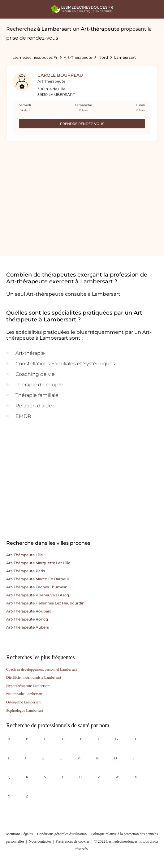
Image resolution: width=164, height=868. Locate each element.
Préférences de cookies (73, 841)
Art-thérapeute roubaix (29, 611)
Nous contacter (40, 841)
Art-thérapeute (78, 57)
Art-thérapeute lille (24, 555)
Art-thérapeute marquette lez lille (38, 563)
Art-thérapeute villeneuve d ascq (38, 595)
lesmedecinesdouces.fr (35, 57)
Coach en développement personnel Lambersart (42, 669)
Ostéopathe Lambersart (24, 702)
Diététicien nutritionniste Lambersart (34, 677)
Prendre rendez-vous (82, 124)
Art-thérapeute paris (26, 571)
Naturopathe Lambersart (24, 694)
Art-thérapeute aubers (28, 627)
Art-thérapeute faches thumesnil (38, 587)
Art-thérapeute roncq (27, 619)
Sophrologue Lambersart (25, 711)
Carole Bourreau (60, 75)
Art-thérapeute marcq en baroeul (37, 579)
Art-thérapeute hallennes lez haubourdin (45, 603)
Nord (103, 57)
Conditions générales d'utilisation (62, 834)
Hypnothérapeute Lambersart (28, 686)
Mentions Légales (19, 834)
